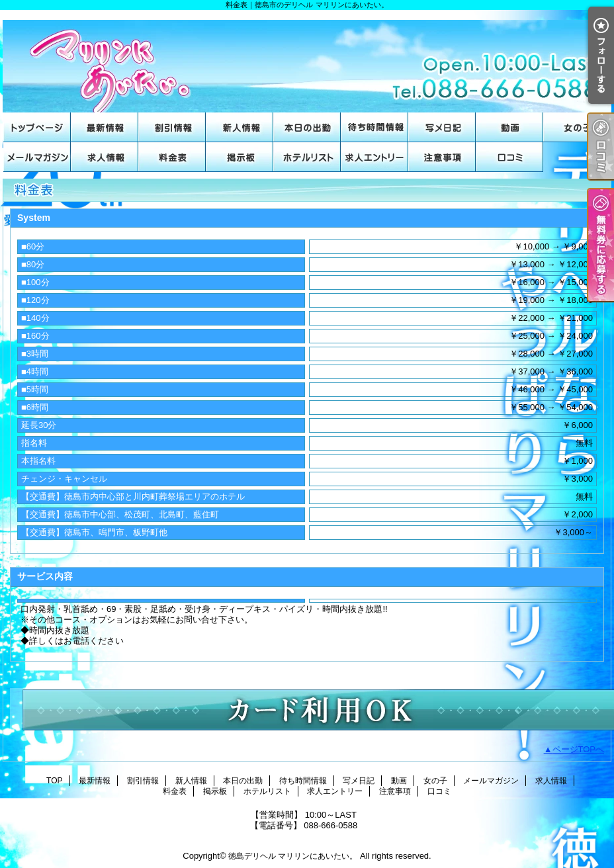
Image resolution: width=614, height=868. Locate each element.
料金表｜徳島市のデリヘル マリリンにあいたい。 (307, 61)
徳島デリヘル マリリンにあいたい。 (293, 856)
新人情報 (240, 127)
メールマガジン (37, 157)
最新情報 (105, 127)
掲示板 (240, 157)
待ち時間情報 (374, 127)
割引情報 (172, 127)
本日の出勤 (307, 127)
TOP (37, 127)
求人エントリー (374, 157)
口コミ (509, 157)
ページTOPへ (579, 749)
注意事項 (442, 157)
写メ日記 (442, 127)
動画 (509, 127)
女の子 (577, 127)
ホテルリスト (307, 157)
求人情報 (105, 157)
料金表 (172, 157)
